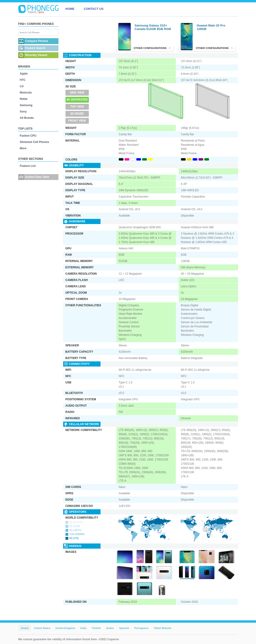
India (83, 628)
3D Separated (77, 100)
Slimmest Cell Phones (34, 142)
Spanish (124, 628)
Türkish (96, 628)
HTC (23, 80)
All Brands (27, 118)
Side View (77, 93)
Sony (23, 112)
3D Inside (77, 114)
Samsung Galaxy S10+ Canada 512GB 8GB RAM (153, 27)
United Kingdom (65, 628)
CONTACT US (94, 9)
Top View (77, 107)
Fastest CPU (28, 136)
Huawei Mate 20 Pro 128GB (211, 27)
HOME (70, 9)
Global (25, 628)
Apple (24, 74)
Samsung (26, 105)
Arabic (110, 628)
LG (22, 86)
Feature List (28, 166)
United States (42, 628)
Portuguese (141, 628)
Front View (77, 121)
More (23, 148)
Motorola (26, 93)
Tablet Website (163, 628)
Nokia (24, 99)
